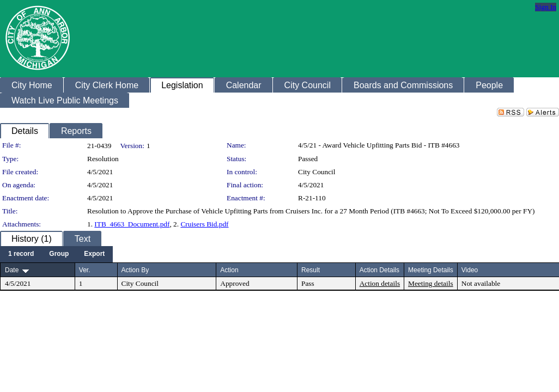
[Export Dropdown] (94, 254)
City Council (317, 172)
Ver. (85, 270)
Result (311, 270)
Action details (380, 283)
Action (229, 270)
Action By (135, 270)
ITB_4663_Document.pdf (132, 224)
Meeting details (431, 283)
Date (12, 270)
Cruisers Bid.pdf (204, 224)
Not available (481, 283)
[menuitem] (21, 254)
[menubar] (56, 254)
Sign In (546, 7)
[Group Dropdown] (59, 254)
